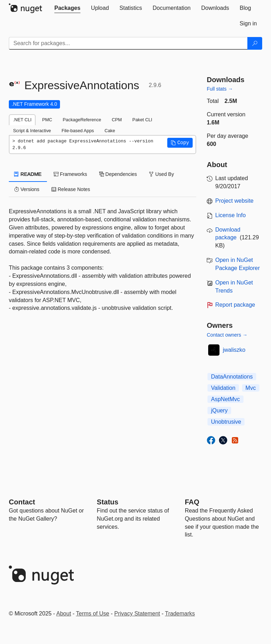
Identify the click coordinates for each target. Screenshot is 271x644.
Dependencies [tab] (118, 174)
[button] (180, 143)
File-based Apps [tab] (78, 131)
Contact (22, 502)
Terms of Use (92, 614)
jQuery (219, 410)
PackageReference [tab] (82, 120)
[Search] (255, 43)
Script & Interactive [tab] (32, 131)
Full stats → (220, 89)
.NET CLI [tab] (22, 120)
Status (107, 502)
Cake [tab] (110, 131)
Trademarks (180, 614)
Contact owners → (227, 335)
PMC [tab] (47, 120)
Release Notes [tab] (71, 189)
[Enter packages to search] (128, 43)
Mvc (251, 388)
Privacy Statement (137, 614)
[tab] (67, 8)
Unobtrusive (226, 422)
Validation (223, 388)
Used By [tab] (161, 174)
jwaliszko (234, 350)
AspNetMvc (225, 399)
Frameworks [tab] (70, 174)
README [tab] (28, 174)
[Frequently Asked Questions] (192, 502)
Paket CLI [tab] (142, 120)
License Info (230, 215)
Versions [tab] (27, 189)
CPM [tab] (117, 120)
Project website (234, 201)
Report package (235, 305)
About (64, 614)
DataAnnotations (232, 377)
